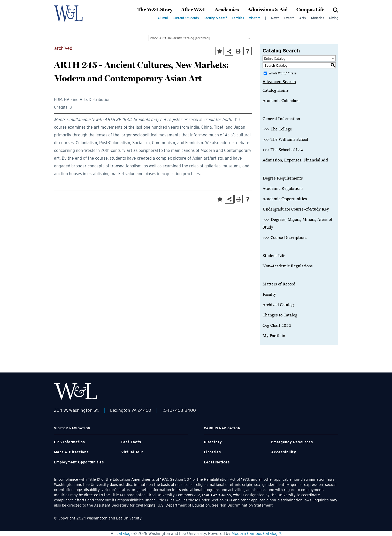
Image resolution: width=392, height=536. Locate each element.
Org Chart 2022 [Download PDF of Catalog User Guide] (277, 325)
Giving (334, 18)
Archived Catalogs (279, 305)
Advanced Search (279, 82)
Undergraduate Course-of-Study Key (296, 209)
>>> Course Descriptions (285, 238)
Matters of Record (279, 284)
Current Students (186, 18)
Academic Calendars (281, 101)
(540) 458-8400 (179, 410)
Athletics (317, 18)
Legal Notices (217, 462)
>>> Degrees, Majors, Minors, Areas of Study (297, 223)
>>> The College (277, 129)
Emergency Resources (292, 442)
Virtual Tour (132, 452)
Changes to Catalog (280, 315)
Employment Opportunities (79, 462)
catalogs (124, 534)
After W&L (194, 10)
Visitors (255, 18)
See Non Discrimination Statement (242, 505)
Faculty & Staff (215, 18)
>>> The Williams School (285, 139)
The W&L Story (155, 10)
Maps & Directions (71, 452)
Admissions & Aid (268, 10)
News (275, 18)
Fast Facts (131, 442)
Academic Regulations (283, 189)
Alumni (163, 18)
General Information (281, 119)
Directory (213, 442)
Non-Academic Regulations (288, 266)
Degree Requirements (283, 178)
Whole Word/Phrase (283, 73)
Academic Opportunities (285, 199)
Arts (302, 18)
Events (289, 18)
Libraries (213, 452)
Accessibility (284, 452)
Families (238, 18)
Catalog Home (276, 90)
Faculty (269, 294)
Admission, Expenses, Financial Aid (295, 160)
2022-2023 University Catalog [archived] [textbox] (180, 38)
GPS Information (70, 442)
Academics (227, 10)
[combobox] (200, 38)
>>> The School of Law (283, 150)
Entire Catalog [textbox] (275, 59)
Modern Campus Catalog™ (256, 534)
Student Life (274, 256)
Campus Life (310, 10)
